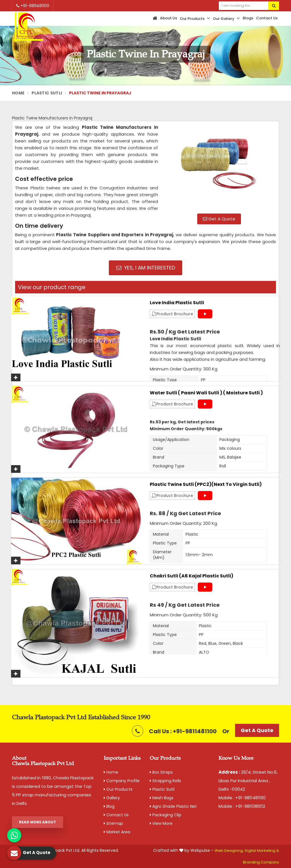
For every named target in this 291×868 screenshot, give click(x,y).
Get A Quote (219, 219)
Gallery (112, 798)
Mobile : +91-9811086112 (242, 806)
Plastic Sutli (47, 93)
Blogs (248, 18)
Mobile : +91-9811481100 (242, 798)
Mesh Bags (162, 798)
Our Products (195, 18)
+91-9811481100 (33, 6)
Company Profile (122, 781)
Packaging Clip (166, 815)
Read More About (38, 822)
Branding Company (261, 862)
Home (18, 93)
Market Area (117, 832)
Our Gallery (226, 18)
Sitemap (113, 823)
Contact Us (267, 18)
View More (161, 823)
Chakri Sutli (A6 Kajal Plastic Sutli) (192, 576)
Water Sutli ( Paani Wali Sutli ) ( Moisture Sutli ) (206, 393)
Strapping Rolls (165, 781)
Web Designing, (229, 851)
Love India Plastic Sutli (177, 303)
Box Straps (161, 772)
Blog (109, 806)
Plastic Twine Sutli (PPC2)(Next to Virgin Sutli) (206, 484)
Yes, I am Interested (146, 268)
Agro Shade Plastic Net (173, 806)
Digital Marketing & (262, 851)
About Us (169, 18)
